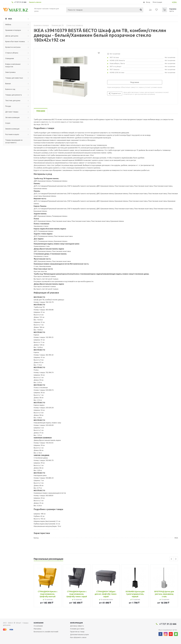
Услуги (8, 123)
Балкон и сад (10, 89)
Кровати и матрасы (13, 47)
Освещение (10, 58)
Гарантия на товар (77, 632)
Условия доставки (77, 629)
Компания (39, 623)
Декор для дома (12, 36)
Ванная (8, 83)
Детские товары (12, 112)
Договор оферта (77, 626)
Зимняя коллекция (12, 129)
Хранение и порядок (13, 30)
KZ (173, 2)
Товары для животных (14, 78)
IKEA (10, 19)
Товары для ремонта (14, 95)
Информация (76, 623)
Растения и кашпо (12, 134)
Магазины (38, 629)
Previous (172, 559)
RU (176, 2)
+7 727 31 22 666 (20, 2)
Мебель (8, 24)
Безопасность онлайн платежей (46, 632)
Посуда (8, 106)
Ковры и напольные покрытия (13, 65)
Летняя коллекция (12, 117)
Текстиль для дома (13, 100)
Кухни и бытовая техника (15, 41)
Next (176, 559)
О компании (38, 626)
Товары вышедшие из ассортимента (14, 141)
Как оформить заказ (78, 637)
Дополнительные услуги (79, 634)
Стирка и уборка (12, 53)
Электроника (10, 72)
